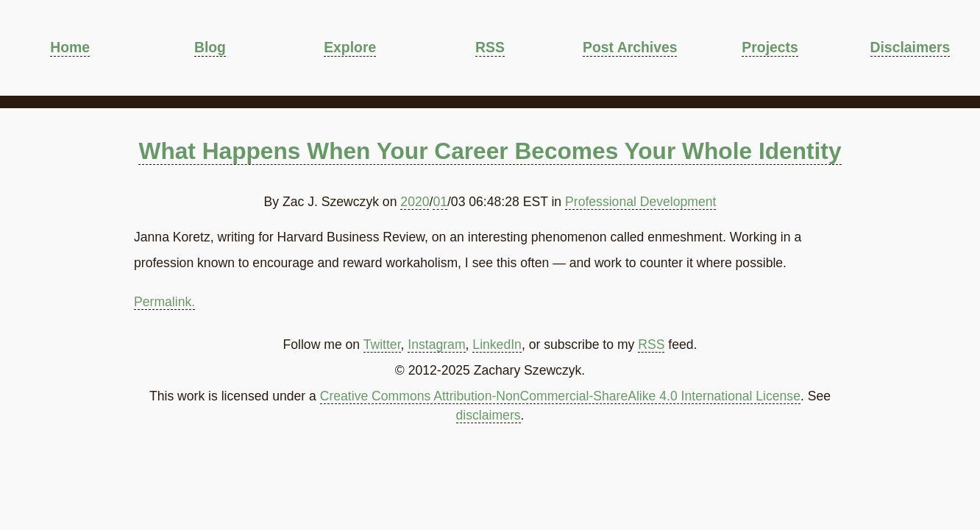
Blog (210, 47)
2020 (415, 202)
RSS (490, 47)
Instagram (436, 344)
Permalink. (164, 302)
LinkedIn (497, 344)
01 (440, 202)
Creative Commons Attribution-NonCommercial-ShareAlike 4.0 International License (560, 396)
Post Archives (630, 47)
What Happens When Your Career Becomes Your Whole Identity (490, 151)
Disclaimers (910, 47)
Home (70, 47)
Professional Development (640, 202)
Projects (770, 47)
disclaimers (489, 415)
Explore (350, 47)
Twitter (382, 344)
